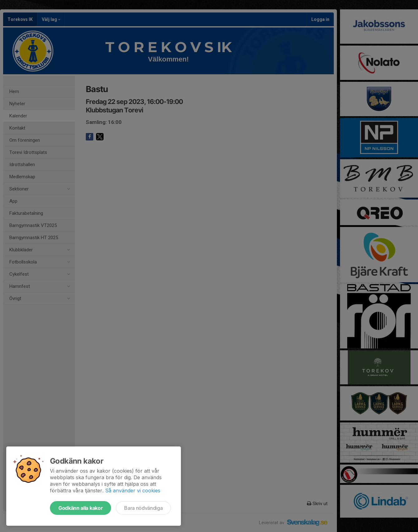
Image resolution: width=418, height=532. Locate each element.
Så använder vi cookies (133, 490)
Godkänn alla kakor (80, 508)
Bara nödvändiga (143, 508)
